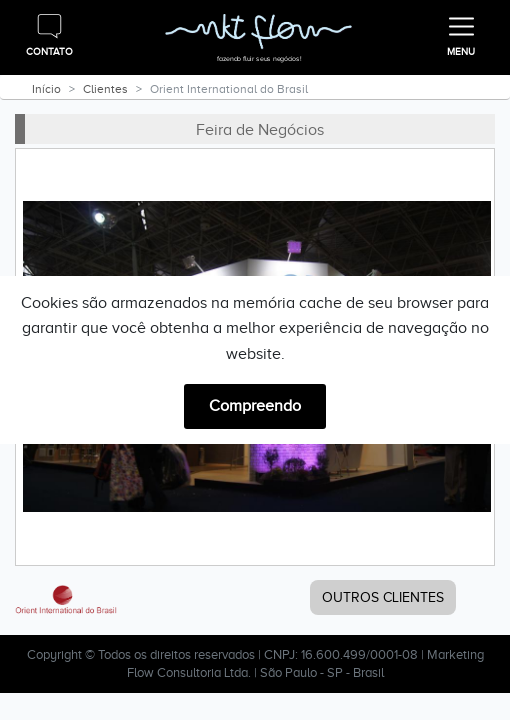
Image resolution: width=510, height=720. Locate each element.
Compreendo (255, 406)
